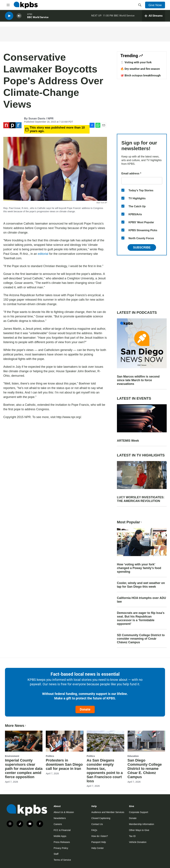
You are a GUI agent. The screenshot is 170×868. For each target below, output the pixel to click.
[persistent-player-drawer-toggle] (153, 17)
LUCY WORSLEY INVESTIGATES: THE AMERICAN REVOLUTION (141, 499)
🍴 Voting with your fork (136, 62)
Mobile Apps (60, 836)
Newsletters (60, 818)
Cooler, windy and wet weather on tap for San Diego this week (141, 585)
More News (16, 726)
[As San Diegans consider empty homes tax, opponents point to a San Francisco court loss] (105, 741)
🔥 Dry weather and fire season (140, 69)
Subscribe (142, 247)
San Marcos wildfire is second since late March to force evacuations (138, 380)
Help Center (98, 848)
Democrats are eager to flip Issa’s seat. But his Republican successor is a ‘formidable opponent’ (141, 618)
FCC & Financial (62, 830)
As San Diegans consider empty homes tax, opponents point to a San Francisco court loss (105, 771)
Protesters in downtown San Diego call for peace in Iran (64, 764)
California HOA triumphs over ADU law (141, 600)
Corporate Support (139, 812)
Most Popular (130, 522)
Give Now (155, 5)
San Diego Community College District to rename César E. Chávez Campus (145, 769)
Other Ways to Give (139, 830)
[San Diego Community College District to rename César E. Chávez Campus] (146, 741)
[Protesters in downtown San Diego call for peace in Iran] (65, 741)
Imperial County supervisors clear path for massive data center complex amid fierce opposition (24, 769)
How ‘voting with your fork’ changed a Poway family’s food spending (139, 568)
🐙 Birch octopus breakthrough (141, 75)
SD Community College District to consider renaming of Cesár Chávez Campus (141, 639)
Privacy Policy (61, 848)
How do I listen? (100, 836)
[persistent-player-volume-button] (19, 17)
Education (133, 756)
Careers (58, 824)
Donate (85, 709)
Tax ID (132, 836)
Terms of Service (62, 860)
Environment (12, 756)
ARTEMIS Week (128, 441)
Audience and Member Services (108, 812)
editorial (43, 254)
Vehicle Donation (138, 842)
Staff (56, 854)
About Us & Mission (64, 812)
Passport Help (99, 842)
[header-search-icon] (140, 5)
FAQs (94, 830)
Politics (50, 756)
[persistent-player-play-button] (9, 17)
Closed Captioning (101, 818)
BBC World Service (38, 18)
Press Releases (62, 842)
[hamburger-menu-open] (8, 5)
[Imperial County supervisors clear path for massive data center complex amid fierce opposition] (24, 741)
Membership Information (142, 824)
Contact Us (97, 824)
